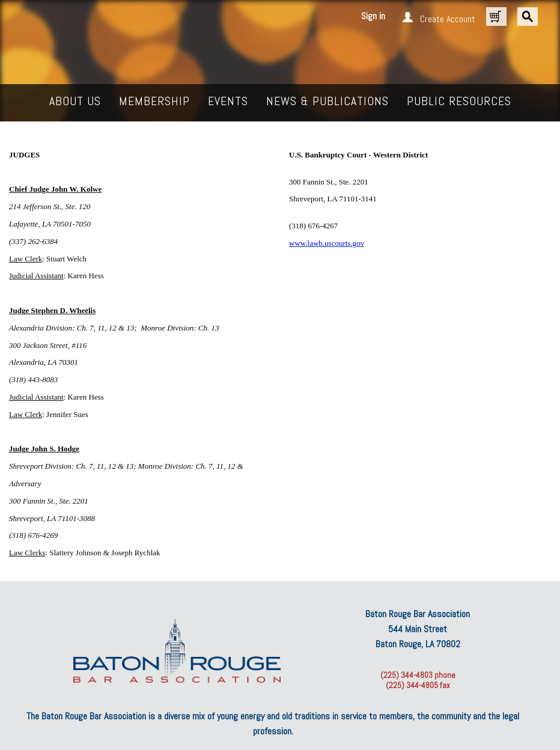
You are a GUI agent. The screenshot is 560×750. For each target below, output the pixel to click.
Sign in (373, 16)
